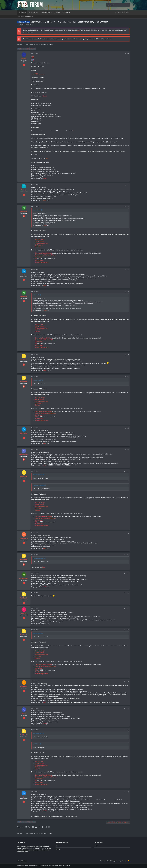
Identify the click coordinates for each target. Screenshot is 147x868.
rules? (45, 179)
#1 (128, 53)
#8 (128, 428)
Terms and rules (105, 861)
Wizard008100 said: (38, 558)
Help (120, 861)
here (78, 30)
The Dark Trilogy (40, 240)
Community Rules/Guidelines (44, 253)
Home (57, 846)
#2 (128, 185)
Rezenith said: (37, 210)
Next (32, 49)
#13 (128, 573)
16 (28, 49)
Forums (58, 849)
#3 (128, 207)
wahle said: (36, 295)
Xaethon (21, 24)
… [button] (25, 49)
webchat (44, 96)
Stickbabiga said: (37, 733)
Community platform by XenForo (34, 866)
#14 (128, 593)
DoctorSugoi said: (38, 475)
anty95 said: (36, 744)
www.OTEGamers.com (38, 74)
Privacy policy (114, 861)
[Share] (125, 53)
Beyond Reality (39, 241)
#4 (128, 270)
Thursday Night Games (42, 262)
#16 (128, 630)
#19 (128, 730)
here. (47, 159)
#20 (128, 792)
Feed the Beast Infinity (42, 243)
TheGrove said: (37, 380)
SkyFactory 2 (39, 245)
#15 (128, 608)
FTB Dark (24, 861)
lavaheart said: (37, 633)
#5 (128, 292)
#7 (128, 377)
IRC (36, 259)
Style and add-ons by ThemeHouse (60, 866)
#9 (128, 450)
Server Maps (39, 257)
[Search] (118, 5)
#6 (128, 355)
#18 (128, 708)
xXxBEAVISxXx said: (38, 485)
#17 (128, 681)
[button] (39, 12)
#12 (128, 555)
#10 (128, 471)
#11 (128, 533)
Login (96, 846)
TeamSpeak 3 (39, 261)
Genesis (37, 247)
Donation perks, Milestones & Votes (45, 255)
